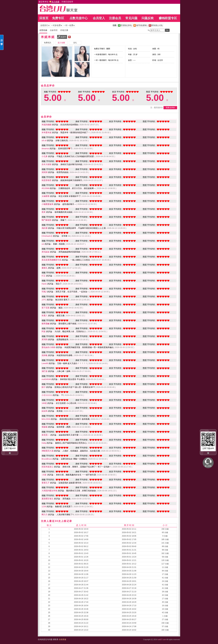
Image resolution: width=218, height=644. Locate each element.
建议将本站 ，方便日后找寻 (56, 2)
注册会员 (115, 18)
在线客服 (63, 639)
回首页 (44, 18)
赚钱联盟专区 (168, 18)
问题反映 (148, 18)
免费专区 (58, 18)
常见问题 (131, 18)
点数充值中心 (79, 18)
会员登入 (99, 18)
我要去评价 (170, 108)
